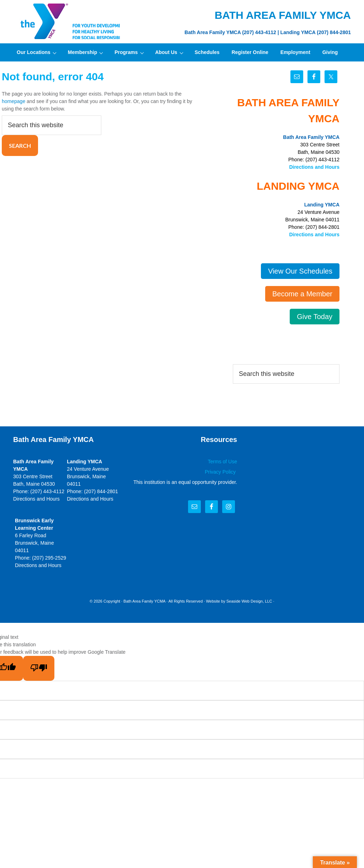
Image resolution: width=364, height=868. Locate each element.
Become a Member (302, 294)
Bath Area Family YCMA (144, 601)
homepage (14, 101)
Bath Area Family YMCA (66, 21)
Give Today (315, 317)
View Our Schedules (300, 271)
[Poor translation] (39, 668)
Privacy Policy (221, 472)
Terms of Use (223, 462)
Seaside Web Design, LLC (249, 601)
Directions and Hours (314, 167)
